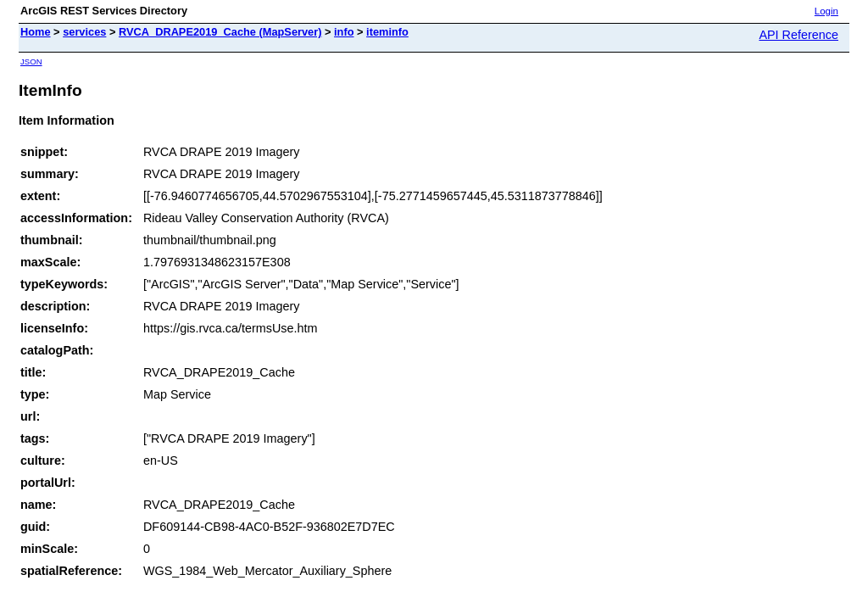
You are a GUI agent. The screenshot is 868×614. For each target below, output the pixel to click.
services (84, 32)
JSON (31, 61)
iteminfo (387, 32)
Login (826, 11)
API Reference (798, 35)
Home (36, 32)
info (344, 32)
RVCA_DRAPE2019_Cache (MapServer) (220, 32)
